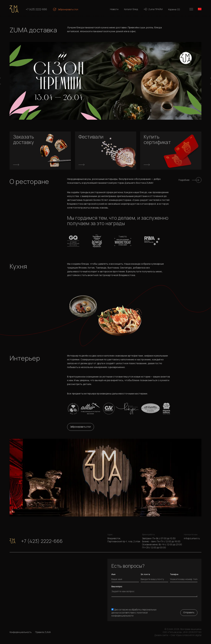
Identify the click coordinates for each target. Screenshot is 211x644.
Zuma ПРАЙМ (155, 9)
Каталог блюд (131, 9)
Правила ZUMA (43, 632)
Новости (114, 9)
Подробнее (184, 180)
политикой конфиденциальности (130, 614)
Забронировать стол (68, 9)
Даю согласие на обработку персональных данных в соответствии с (134, 613)
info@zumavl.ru (192, 538)
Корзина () (174, 9)
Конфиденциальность (21, 632)
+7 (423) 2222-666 (36, 9)
